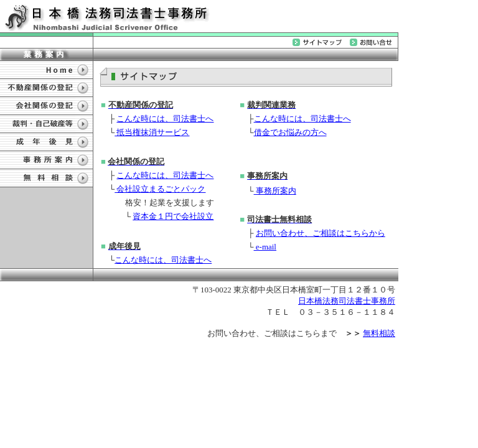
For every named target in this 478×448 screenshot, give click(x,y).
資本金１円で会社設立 (173, 216)
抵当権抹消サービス (152, 132)
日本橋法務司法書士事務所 (347, 301)
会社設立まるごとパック (160, 189)
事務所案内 (275, 191)
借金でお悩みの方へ (290, 132)
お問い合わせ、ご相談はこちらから (321, 233)
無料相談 (379, 333)
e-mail (265, 247)
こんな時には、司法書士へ (165, 119)
